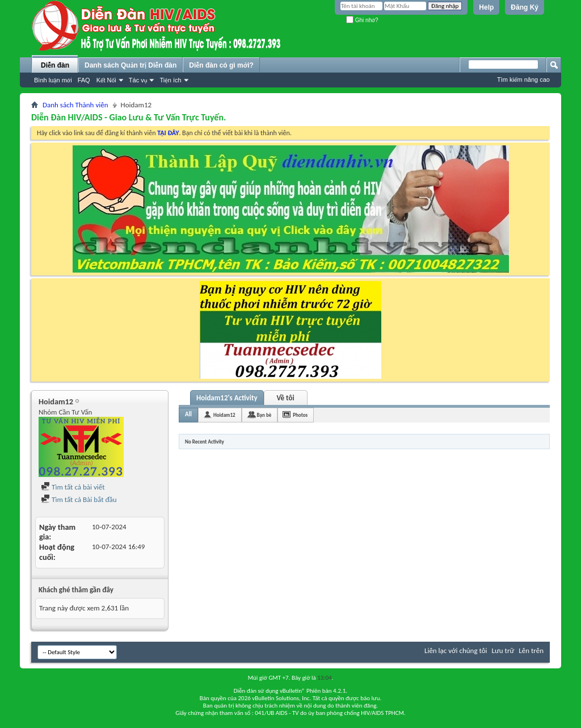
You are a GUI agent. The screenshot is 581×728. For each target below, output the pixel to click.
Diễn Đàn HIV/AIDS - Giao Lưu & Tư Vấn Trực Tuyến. (129, 117)
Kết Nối (106, 80)
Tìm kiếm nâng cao (523, 80)
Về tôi (286, 398)
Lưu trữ (503, 650)
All (188, 414)
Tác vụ (138, 80)
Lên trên (531, 650)
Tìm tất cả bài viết (73, 487)
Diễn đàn (55, 65)
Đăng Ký (525, 7)
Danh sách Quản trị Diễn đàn (130, 65)
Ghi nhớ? (362, 20)
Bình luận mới (53, 80)
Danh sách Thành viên (75, 105)
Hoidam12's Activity (227, 398)
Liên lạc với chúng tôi (456, 650)
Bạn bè (264, 415)
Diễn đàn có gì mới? (221, 65)
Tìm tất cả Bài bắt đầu (79, 499)
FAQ (84, 80)
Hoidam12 (224, 415)
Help (486, 7)
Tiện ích (170, 80)
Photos (300, 415)
